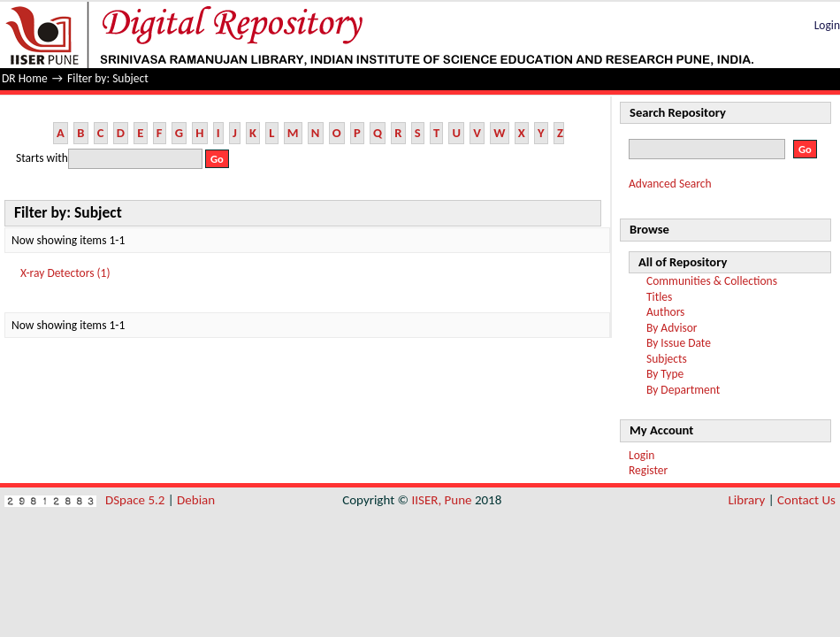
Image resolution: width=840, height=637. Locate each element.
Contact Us (806, 500)
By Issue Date (679, 343)
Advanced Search (670, 184)
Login (827, 25)
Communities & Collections (712, 281)
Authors (665, 312)
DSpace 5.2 (137, 500)
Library (747, 500)
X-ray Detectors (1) (65, 273)
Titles (659, 297)
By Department (683, 390)
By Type (665, 374)
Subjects (667, 359)
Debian (196, 500)
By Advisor (672, 328)
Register (648, 470)
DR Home (25, 78)
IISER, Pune (441, 500)
